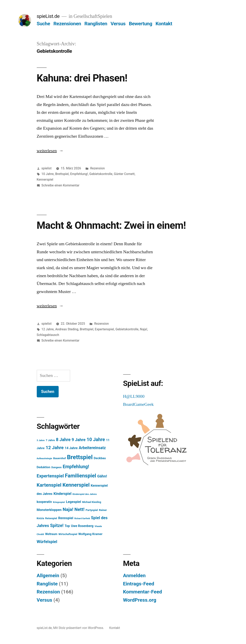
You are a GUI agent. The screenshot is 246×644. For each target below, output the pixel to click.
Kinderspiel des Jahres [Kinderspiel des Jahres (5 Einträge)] (85, 494)
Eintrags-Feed (139, 584)
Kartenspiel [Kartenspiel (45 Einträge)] (49, 485)
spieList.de (48, 16)
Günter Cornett (124, 174)
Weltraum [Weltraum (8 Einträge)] (51, 534)
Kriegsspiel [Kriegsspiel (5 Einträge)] (59, 502)
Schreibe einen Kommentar (60, 185)
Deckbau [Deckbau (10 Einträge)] (100, 458)
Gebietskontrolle (101, 174)
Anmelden (134, 575)
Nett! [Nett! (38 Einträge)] (79, 509)
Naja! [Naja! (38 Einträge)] (68, 509)
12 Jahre (47, 329)
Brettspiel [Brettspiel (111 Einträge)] (80, 457)
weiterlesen (47, 151)
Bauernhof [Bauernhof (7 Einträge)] (60, 458)
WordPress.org (140, 600)
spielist (46, 168)
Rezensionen (67, 24)
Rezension (97, 168)
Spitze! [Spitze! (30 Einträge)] (57, 525)
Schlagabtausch (48, 335)
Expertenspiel (104, 329)
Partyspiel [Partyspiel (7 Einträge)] (92, 510)
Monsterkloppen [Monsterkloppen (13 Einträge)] (49, 510)
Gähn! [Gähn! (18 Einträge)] (102, 476)
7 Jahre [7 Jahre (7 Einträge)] (50, 440)
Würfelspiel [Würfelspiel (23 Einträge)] (47, 542)
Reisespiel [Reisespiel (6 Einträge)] (51, 518)
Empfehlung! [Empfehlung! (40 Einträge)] (76, 467)
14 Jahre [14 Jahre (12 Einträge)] (71, 448)
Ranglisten (96, 24)
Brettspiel (62, 174)
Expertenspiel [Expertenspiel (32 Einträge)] (50, 476)
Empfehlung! (79, 174)
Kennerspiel (45, 180)
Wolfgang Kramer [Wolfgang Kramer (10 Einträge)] (90, 534)
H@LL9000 (134, 396)
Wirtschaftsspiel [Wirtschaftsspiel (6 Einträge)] (68, 534)
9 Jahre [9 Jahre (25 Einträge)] (79, 440)
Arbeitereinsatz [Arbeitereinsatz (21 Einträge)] (92, 448)
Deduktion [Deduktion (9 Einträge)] (44, 467)
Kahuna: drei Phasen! (82, 78)
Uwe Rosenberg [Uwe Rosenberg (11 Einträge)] (82, 526)
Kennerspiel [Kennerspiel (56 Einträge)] (76, 485)
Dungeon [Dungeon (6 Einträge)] (57, 467)
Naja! (144, 329)
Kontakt (164, 24)
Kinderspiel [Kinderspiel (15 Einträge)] (62, 494)
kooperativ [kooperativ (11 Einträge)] (44, 502)
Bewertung (141, 24)
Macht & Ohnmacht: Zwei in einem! (111, 225)
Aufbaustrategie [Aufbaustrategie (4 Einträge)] (44, 458)
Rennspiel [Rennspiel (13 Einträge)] (66, 518)
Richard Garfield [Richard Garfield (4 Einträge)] (82, 518)
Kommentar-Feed (143, 592)
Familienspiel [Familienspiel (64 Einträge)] (80, 476)
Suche (43, 24)
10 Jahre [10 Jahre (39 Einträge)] (96, 440)
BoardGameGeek (138, 404)
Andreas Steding (67, 329)
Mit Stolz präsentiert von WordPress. (79, 628)
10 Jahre (47, 174)
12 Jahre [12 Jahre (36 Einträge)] (55, 448)
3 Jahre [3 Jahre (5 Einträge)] (41, 440)
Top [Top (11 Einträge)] (67, 526)
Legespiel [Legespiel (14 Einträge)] (73, 502)
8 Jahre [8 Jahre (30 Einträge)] (63, 440)
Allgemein (48, 575)
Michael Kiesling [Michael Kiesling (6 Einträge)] (92, 502)
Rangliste (47, 584)
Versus (118, 24)
